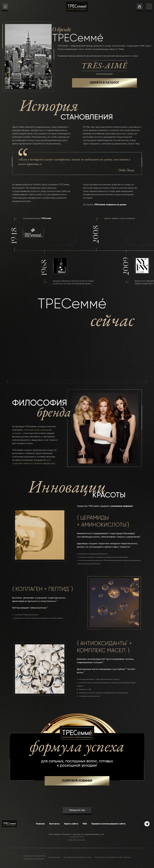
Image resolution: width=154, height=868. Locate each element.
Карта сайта (71, 824)
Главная (40, 824)
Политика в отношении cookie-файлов (113, 857)
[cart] (140, 7)
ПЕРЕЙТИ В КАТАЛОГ (104, 83)
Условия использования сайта (78, 857)
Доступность (55, 857)
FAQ (85, 824)
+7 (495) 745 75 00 (76, 837)
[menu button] (5, 7)
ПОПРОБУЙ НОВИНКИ (77, 781)
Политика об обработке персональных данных (34, 857)
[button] (77, 781)
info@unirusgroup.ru (76, 840)
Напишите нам (77, 810)
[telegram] (147, 824)
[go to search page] (149, 7)
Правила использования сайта (108, 824)
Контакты (54, 824)
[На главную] (77, 7)
